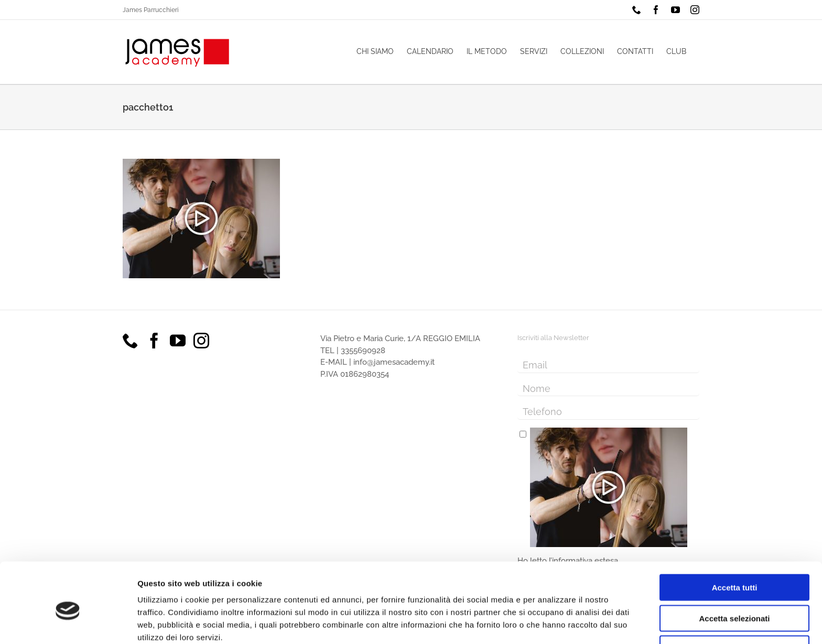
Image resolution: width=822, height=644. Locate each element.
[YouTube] (178, 341)
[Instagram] (201, 341)
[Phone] (131, 341)
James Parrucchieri (151, 10)
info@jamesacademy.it (394, 362)
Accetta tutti (735, 539)
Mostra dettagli (551, 623)
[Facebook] (154, 341)
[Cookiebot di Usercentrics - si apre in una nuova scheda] (68, 624)
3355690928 (363, 351)
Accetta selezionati (734, 570)
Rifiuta (735, 601)
